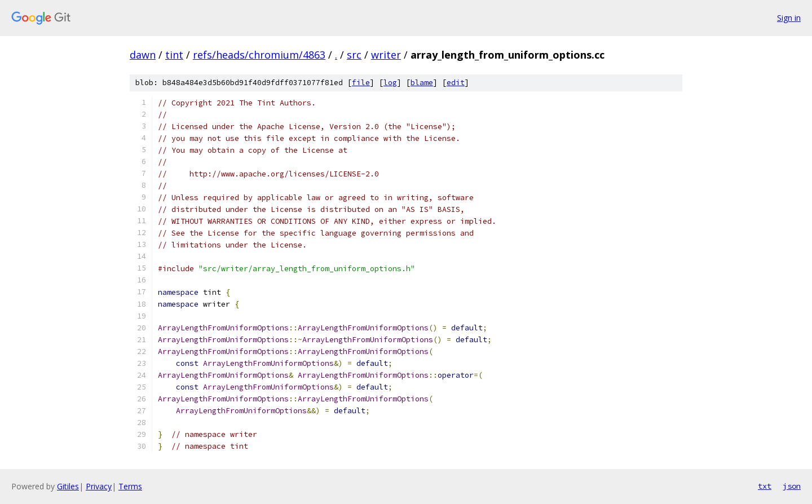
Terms (130, 486)
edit (456, 83)
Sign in (789, 18)
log (390, 83)
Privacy (99, 486)
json (792, 486)
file (361, 83)
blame (422, 83)
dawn (143, 55)
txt (765, 486)
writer (386, 55)
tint (174, 55)
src (354, 55)
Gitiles (68, 486)
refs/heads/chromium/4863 (259, 55)
